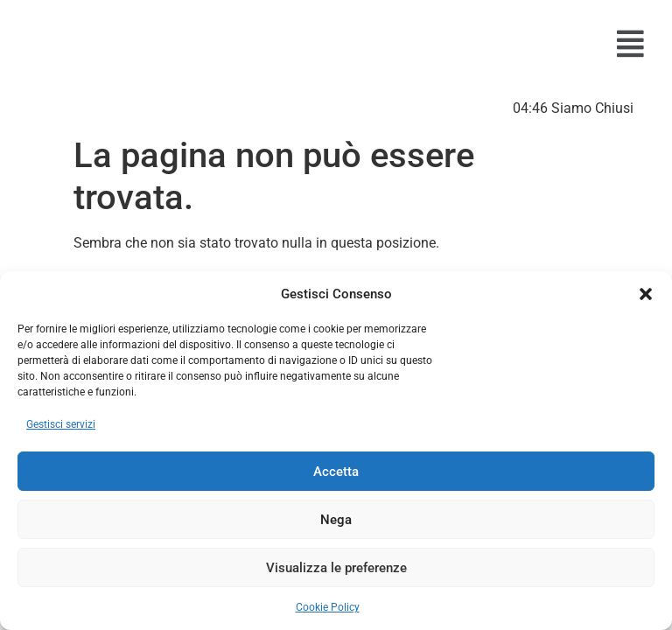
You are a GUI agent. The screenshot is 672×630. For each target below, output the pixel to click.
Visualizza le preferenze (336, 568)
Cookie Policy (328, 607)
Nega (336, 520)
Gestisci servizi (61, 424)
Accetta (336, 472)
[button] (646, 294)
